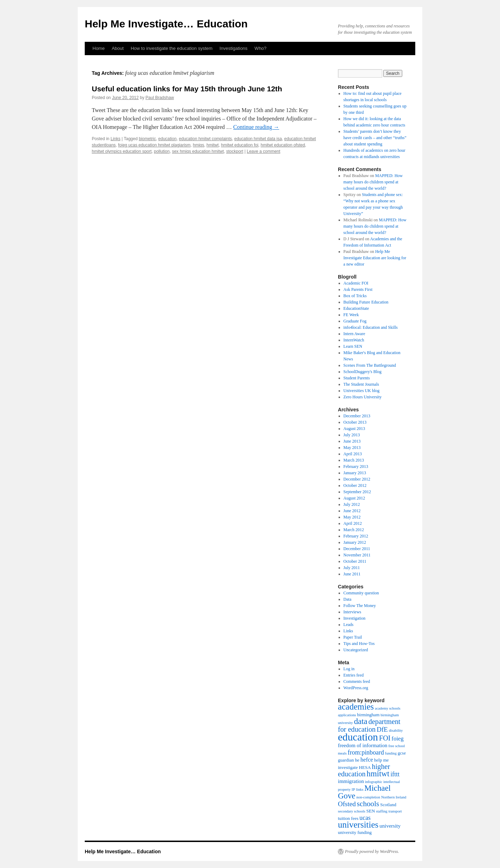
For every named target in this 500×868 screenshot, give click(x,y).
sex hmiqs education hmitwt (198, 151)
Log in (349, 669)
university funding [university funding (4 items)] (355, 832)
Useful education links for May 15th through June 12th (187, 89)
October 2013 (355, 422)
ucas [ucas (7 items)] (365, 818)
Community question (361, 593)
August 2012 (354, 498)
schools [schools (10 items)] (368, 804)
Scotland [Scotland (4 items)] (388, 805)
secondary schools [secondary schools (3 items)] (352, 811)
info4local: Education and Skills (371, 327)
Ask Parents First (358, 289)
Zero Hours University (363, 397)
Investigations (233, 48)
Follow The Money (360, 606)
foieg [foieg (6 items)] (398, 739)
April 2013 (353, 454)
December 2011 (357, 549)
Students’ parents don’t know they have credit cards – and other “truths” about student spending (375, 138)
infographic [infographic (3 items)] (374, 782)
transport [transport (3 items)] (395, 811)
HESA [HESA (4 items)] (365, 767)
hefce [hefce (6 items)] (367, 760)
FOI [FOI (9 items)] (385, 738)
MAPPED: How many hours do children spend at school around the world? (373, 182)
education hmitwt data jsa (258, 139)
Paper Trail (353, 637)
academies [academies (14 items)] (356, 707)
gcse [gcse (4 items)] (402, 753)
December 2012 (357, 479)
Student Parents (357, 378)
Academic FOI (356, 283)
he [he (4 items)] (357, 760)
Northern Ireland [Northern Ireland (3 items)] (394, 797)
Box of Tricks (355, 296)
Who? (261, 48)
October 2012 (355, 485)
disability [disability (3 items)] (396, 730)
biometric (148, 139)
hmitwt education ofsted (283, 145)
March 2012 (354, 530)
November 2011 (357, 555)
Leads (349, 625)
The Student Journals (361, 384)
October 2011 (355, 561)
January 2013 (355, 473)
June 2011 (352, 574)
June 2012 (352, 511)
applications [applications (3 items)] (347, 715)
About (118, 48)
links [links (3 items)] (360, 789)
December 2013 (357, 416)
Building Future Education (366, 302)
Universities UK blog (362, 391)
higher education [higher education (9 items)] (364, 770)
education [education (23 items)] (358, 737)
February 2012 (356, 536)
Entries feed (354, 675)
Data (348, 599)
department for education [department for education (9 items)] (369, 725)
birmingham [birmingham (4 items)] (368, 715)
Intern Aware (354, 334)
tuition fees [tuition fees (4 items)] (348, 818)
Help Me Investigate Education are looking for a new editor (375, 258)
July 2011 (352, 568)
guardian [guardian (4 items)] (346, 760)
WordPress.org (356, 688)
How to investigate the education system (172, 48)
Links (115, 139)
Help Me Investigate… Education (166, 24)
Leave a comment (264, 151)
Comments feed (357, 681)
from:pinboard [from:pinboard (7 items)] (366, 752)
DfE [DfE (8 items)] (382, 729)
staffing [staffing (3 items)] (382, 811)
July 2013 (352, 435)
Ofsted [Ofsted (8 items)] (347, 804)
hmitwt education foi (240, 145)
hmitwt (213, 145)
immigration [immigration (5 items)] (351, 781)
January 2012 (355, 542)
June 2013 (352, 441)
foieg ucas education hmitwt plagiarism (154, 145)
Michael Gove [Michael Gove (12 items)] (364, 792)
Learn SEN (353, 346)
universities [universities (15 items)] (358, 825)
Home (99, 48)
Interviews (352, 612)
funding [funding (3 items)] (391, 753)
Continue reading (256, 127)
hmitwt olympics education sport (122, 151)
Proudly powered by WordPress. (372, 851)
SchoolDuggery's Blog (363, 372)
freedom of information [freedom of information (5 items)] (363, 745)
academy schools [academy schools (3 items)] (388, 708)
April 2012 (353, 523)
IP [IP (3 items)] (353, 789)
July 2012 (352, 504)
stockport (235, 151)
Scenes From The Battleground (370, 365)
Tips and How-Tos (359, 644)
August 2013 (354, 429)
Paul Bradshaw (160, 98)
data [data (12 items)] (361, 721)
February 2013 (356, 466)
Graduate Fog (355, 321)
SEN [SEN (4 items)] (371, 811)
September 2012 (357, 492)
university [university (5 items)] (390, 826)
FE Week (351, 315)
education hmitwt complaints (206, 139)
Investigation (355, 618)
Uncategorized (356, 650)
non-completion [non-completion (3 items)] (368, 797)
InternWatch (354, 340)
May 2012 (352, 517)
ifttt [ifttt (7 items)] (395, 774)
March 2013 (354, 460)
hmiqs (199, 145)
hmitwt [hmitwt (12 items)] (378, 774)
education (167, 139)
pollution (162, 151)
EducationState (356, 308)
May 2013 (352, 448)
